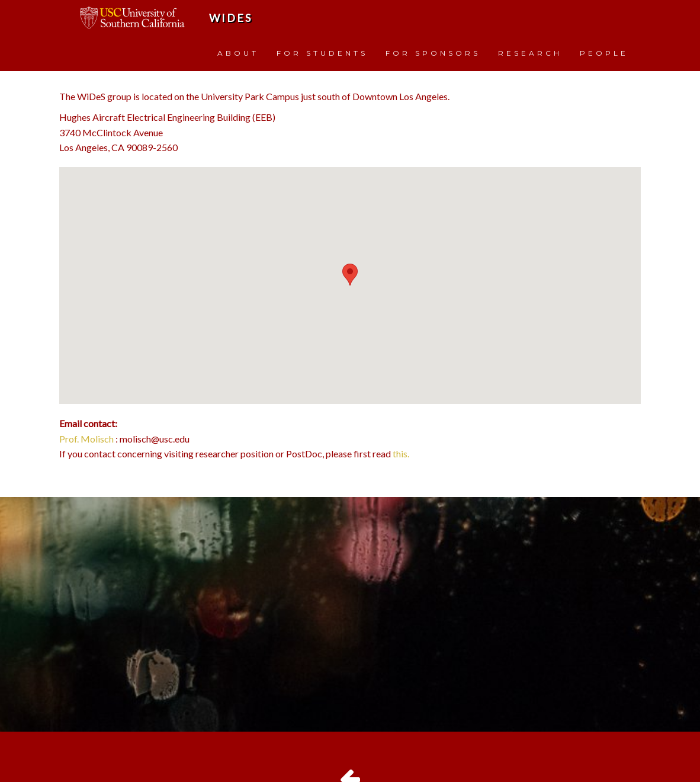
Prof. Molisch (86, 439)
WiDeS (231, 18)
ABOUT (238, 53)
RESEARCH (530, 53)
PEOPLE (604, 53)
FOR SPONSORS (433, 53)
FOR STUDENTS (322, 53)
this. (401, 454)
